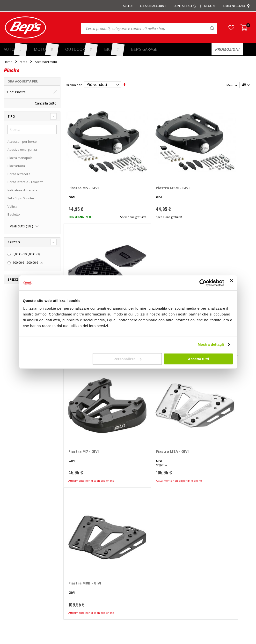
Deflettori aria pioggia (84, 563)
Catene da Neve (80, 547)
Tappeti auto (77, 579)
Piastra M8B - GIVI (212, 272)
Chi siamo (11, 531)
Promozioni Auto (16, 563)
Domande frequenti (210, 539)
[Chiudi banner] (232, 283)
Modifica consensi (209, 579)
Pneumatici (140, 539)
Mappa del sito (15, 587)
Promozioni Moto (16, 571)
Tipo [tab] (11, 116)
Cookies (201, 571)
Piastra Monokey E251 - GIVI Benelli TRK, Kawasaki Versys (220, 169)
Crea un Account (153, 6)
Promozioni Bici (15, 579)
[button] (231, 28)
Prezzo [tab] (14, 242)
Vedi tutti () (22, 226)
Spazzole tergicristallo (84, 587)
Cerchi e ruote (142, 547)
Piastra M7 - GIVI (84, 272)
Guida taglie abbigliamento (151, 579)
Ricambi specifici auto (147, 531)
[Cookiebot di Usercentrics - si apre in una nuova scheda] (203, 283)
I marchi (73, 531)
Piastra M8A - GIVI (149, 272)
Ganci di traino (142, 555)
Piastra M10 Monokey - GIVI (217, 383)
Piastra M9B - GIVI (149, 381)
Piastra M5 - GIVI (84, 164)
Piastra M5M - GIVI (149, 164)
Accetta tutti (199, 359)
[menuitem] (15, 49)
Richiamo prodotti (208, 587)
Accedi (128, 6)
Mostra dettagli (211, 344)
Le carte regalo (15, 555)
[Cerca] (32, 129)
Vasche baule (78, 571)
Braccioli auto (77, 595)
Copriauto (75, 555)
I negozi (9, 539)
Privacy (201, 563)
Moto (24, 62)
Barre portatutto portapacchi (89, 539)
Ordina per (74, 85)
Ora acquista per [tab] (23, 81)
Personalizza (128, 359)
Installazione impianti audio (152, 563)
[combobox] (149, 29)
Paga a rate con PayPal (212, 547)
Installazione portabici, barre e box (157, 571)
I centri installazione (18, 547)
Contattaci (185, 6)
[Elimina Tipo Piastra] (55, 92)
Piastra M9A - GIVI (85, 381)
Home (8, 62)
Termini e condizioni (210, 555)
